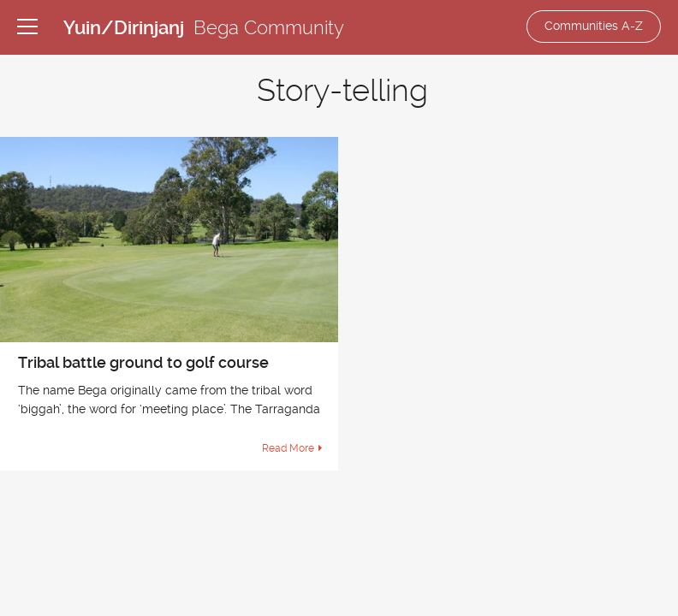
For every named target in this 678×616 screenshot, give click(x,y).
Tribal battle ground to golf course (143, 362)
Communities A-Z (594, 26)
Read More (288, 448)
